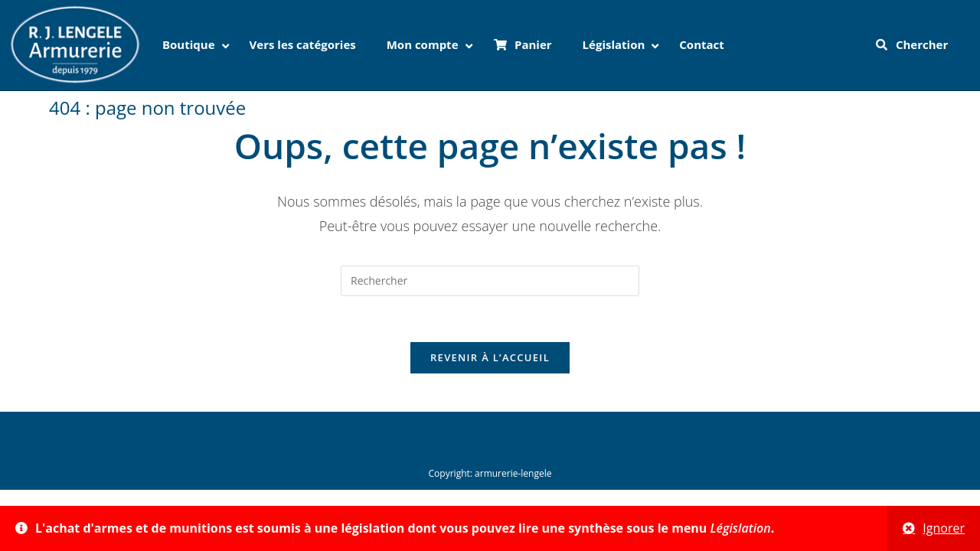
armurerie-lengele (513, 473)
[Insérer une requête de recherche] (490, 281)
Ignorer (944, 528)
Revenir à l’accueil (490, 357)
